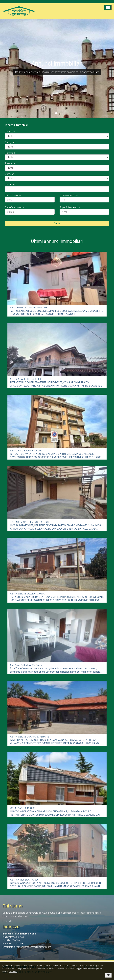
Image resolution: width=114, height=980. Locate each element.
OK (108, 975)
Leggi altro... (9, 921)
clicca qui (13, 972)
